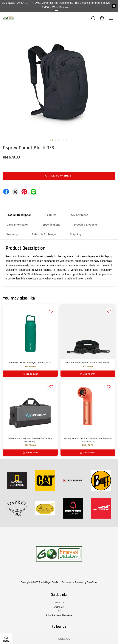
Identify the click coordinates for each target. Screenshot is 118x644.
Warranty (12, 234)
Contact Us (59, 603)
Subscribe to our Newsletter (59, 615)
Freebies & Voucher (86, 225)
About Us (59, 607)
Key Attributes (79, 215)
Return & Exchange (44, 234)
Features (51, 215)
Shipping (75, 234)
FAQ (59, 611)
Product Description (19, 215)
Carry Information (17, 225)
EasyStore (92, 582)
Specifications (51, 225)
